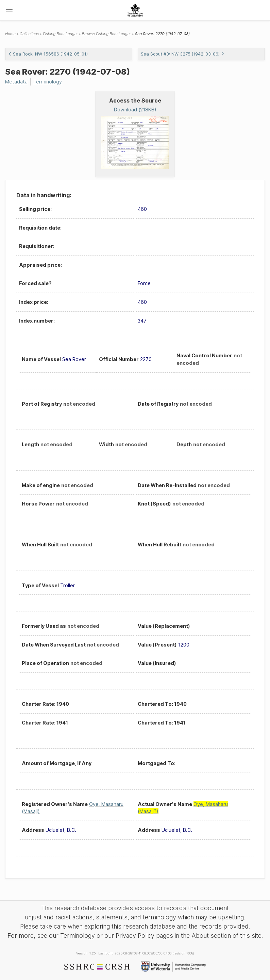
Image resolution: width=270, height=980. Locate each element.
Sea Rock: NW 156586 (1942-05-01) (48, 54)
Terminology (48, 82)
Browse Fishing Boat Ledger (106, 34)
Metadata (16, 82)
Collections (29, 34)
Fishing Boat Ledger (60, 34)
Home (10, 34)
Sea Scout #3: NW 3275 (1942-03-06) (183, 54)
